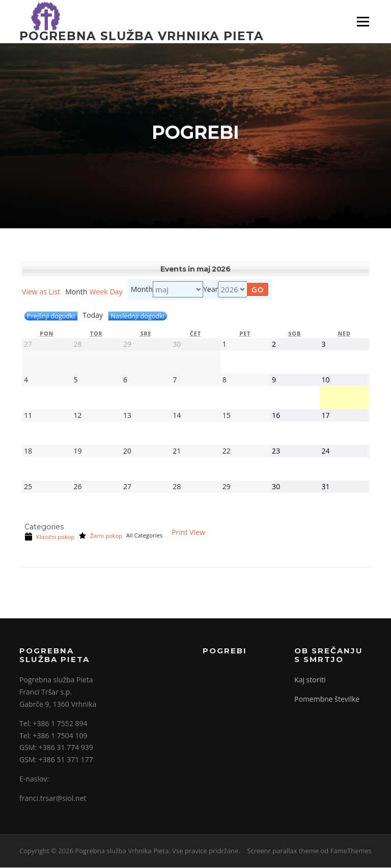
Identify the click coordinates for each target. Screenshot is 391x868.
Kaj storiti (310, 681)
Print (188, 534)
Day (116, 293)
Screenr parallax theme (283, 852)
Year (211, 290)
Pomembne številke (327, 700)
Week (98, 293)
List (41, 293)
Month (142, 290)
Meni (362, 22)
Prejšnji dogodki (51, 317)
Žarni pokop (100, 536)
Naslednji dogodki (138, 317)
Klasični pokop (49, 537)
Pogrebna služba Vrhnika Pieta (142, 36)
